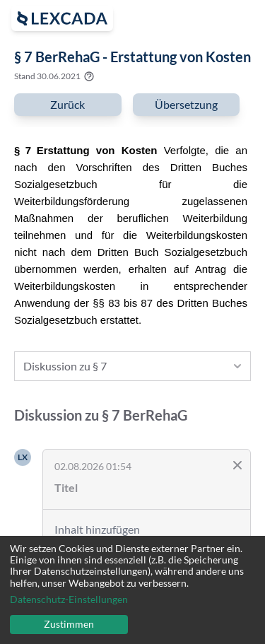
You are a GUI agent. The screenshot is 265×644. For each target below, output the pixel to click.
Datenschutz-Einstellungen (69, 599)
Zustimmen (69, 624)
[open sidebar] (62, 18)
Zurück (67, 104)
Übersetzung (186, 104)
